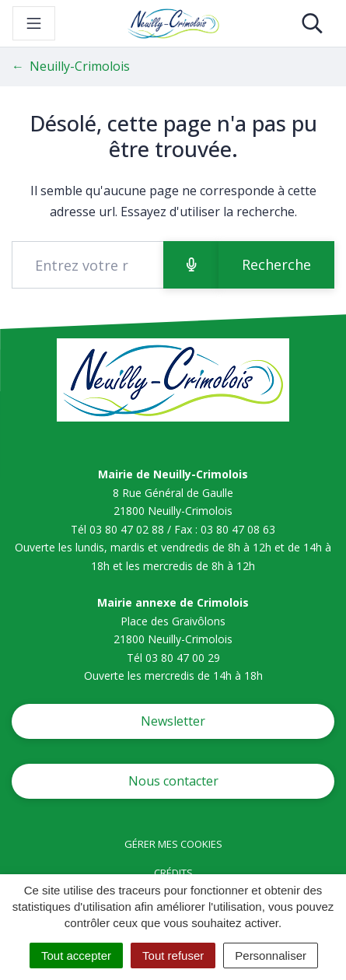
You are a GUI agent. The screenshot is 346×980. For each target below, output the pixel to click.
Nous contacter (173, 781)
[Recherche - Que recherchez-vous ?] (88, 265)
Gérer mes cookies (173, 844)
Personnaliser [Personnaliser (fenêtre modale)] (271, 955)
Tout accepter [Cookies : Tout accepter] (76, 955)
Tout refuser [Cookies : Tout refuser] (173, 955)
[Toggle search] (312, 23)
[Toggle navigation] (34, 23)
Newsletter (173, 721)
